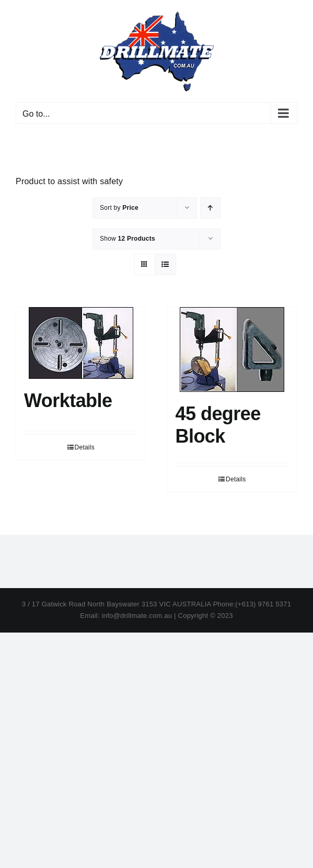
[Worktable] (81, 343)
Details (85, 447)
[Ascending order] (210, 208)
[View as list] (165, 264)
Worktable (68, 401)
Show (127, 239)
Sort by (119, 208)
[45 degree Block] (233, 350)
